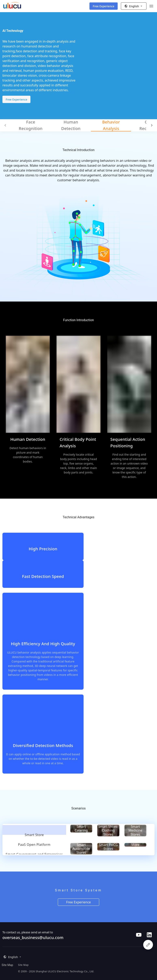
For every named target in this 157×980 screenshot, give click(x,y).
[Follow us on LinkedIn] (149, 935)
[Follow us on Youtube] (139, 935)
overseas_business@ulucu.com (33, 938)
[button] (134, 6)
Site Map (7, 965)
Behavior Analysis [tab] (111, 125)
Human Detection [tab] (71, 125)
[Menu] (151, 6)
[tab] (34, 830)
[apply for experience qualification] (148, 945)
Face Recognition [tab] (31, 125)
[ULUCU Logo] (12, 7)
